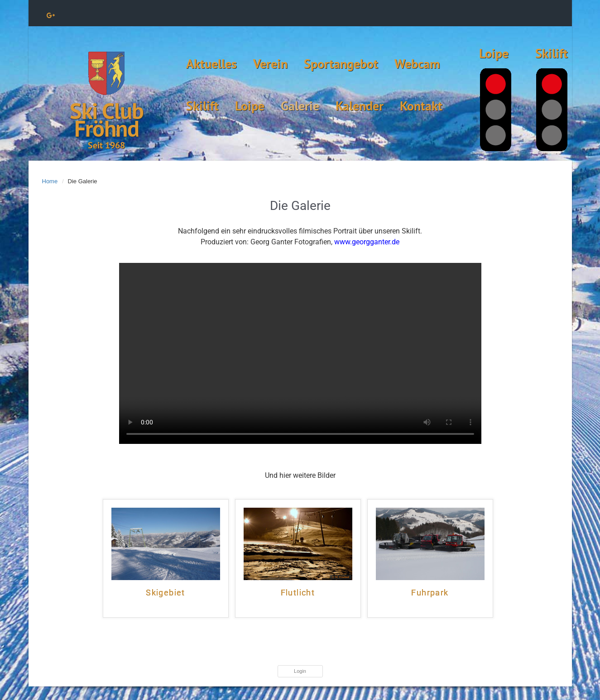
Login (300, 671)
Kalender (360, 106)
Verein (270, 64)
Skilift (202, 106)
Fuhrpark (430, 593)
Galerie (300, 106)
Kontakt (421, 106)
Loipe (250, 106)
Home (50, 181)
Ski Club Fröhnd (106, 119)
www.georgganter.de (367, 242)
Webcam (417, 64)
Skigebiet (166, 593)
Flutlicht (298, 593)
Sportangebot (341, 64)
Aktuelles (211, 64)
